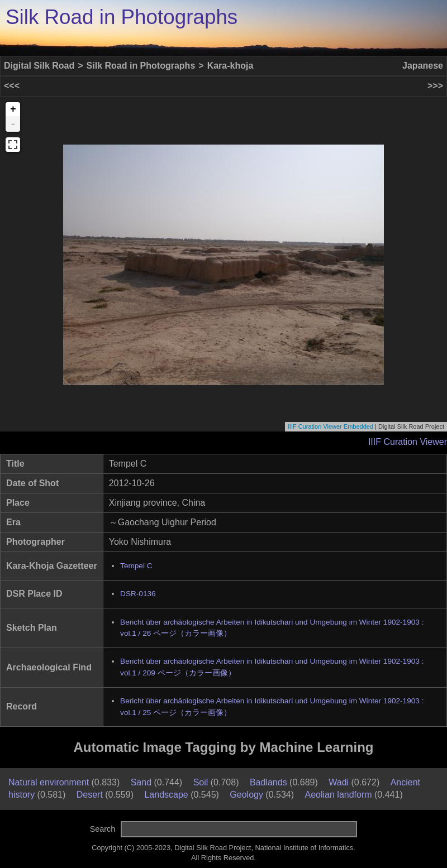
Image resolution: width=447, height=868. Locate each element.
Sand (141, 782)
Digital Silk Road (39, 66)
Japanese (423, 66)
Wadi (339, 782)
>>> (435, 86)
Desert (90, 795)
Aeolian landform (339, 795)
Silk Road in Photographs (122, 17)
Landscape (166, 795)
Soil (201, 782)
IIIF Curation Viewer (408, 442)
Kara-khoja (230, 66)
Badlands (268, 782)
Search (103, 829)
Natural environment (49, 782)
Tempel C (136, 566)
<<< (12, 86)
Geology (246, 795)
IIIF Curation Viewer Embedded (331, 426)
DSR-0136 (138, 594)
